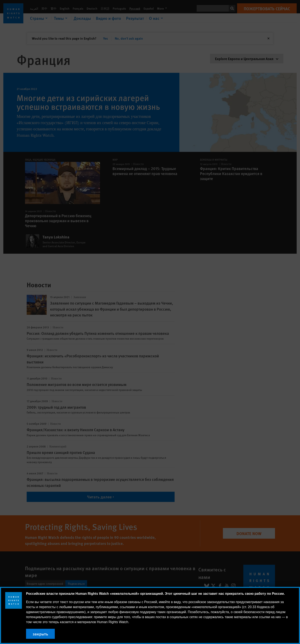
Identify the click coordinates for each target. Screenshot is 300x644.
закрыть (40, 634)
